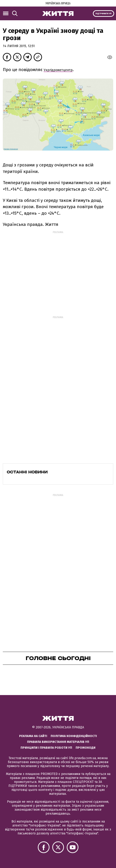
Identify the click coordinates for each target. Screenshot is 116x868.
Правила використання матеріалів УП (58, 742)
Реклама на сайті (33, 736)
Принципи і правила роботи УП (46, 748)
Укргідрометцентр (58, 70)
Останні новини (27, 472)
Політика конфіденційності (74, 736)
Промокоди (86, 748)
